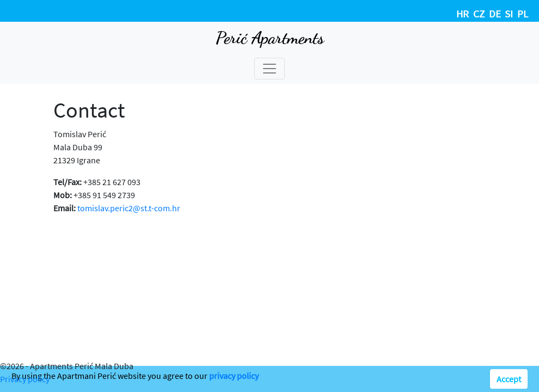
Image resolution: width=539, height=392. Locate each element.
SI (509, 14)
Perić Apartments (270, 38)
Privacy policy (25, 379)
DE (495, 14)
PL (523, 14)
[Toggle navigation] (269, 69)
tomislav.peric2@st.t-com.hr (129, 208)
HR (463, 14)
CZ (479, 14)
